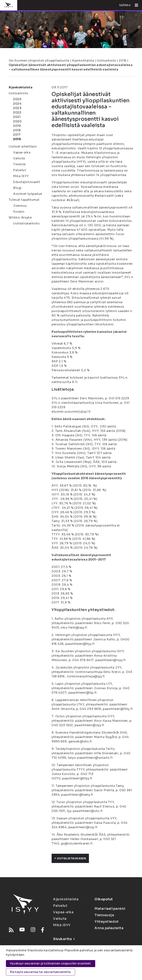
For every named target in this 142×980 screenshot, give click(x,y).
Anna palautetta (109, 928)
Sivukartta (64, 939)
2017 (17, 135)
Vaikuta (19, 158)
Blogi (17, 188)
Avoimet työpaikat (28, 194)
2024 (17, 104)
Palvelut (20, 170)
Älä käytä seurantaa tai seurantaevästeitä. (40, 972)
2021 (17, 117)
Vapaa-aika (22, 152)
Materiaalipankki (110, 909)
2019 (17, 126)
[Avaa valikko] (135, 5)
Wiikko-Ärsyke (20, 218)
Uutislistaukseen (70, 858)
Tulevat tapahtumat (24, 200)
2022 (17, 112)
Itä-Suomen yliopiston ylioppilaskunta (39, 61)
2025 (17, 99)
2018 (17, 130)
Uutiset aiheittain (23, 147)
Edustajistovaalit (27, 182)
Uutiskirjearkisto (26, 223)
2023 (17, 108)
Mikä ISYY (21, 176)
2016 (123, 61)
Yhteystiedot (107, 922)
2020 (17, 121)
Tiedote (19, 164)
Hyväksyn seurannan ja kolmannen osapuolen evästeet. (51, 963)
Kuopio (19, 212)
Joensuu (20, 206)
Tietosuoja (104, 915)
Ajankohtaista (83, 61)
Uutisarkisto (106, 61)
